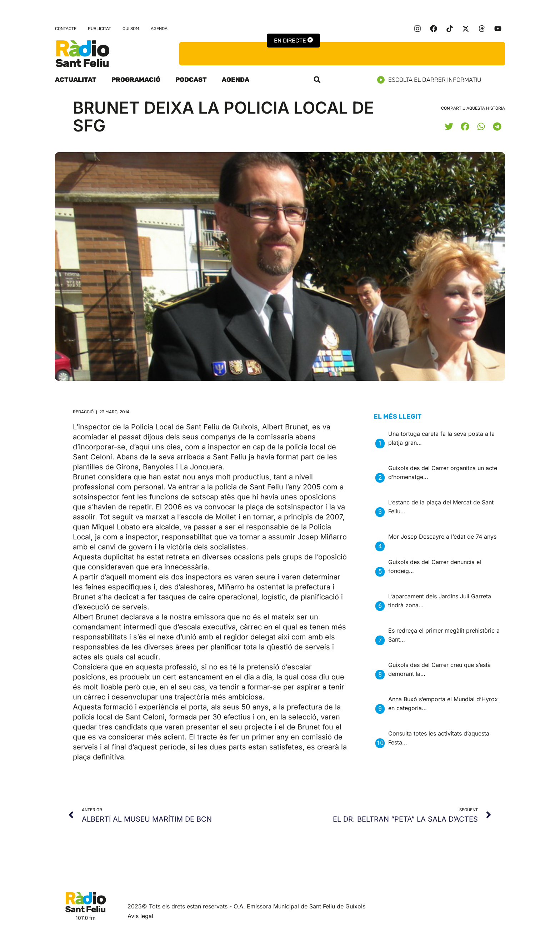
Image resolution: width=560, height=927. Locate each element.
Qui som (131, 29)
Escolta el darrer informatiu (432, 80)
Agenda (159, 29)
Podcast (191, 80)
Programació (136, 80)
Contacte (66, 29)
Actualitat (76, 80)
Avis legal (140, 916)
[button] (317, 80)
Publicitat (99, 29)
